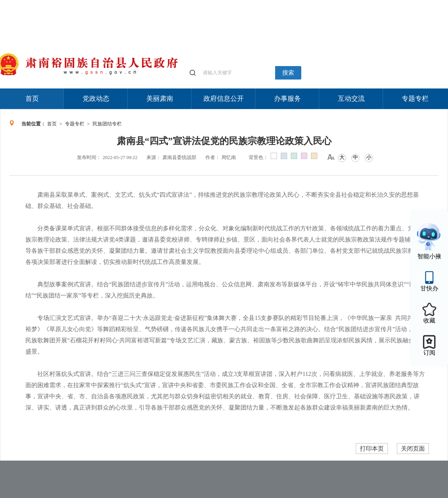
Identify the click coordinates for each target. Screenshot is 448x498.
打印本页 (372, 449)
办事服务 (287, 99)
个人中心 (329, 4)
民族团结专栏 (107, 124)
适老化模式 (359, 4)
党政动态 (96, 99)
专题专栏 (415, 99)
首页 (32, 99)
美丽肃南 (160, 99)
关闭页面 (413, 449)
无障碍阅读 (393, 4)
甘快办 (429, 288)
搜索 (288, 73)
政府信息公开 (224, 99)
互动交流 (351, 99)
